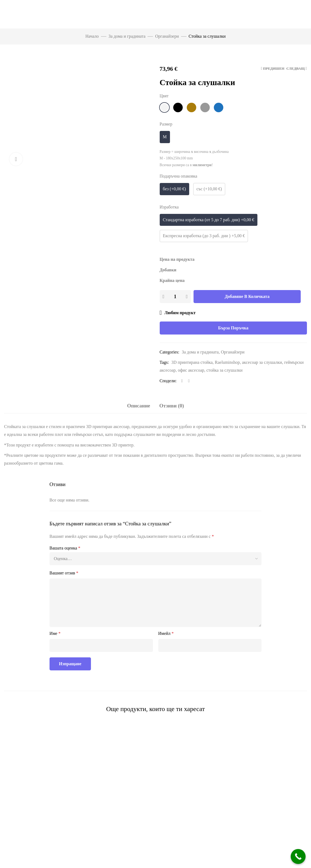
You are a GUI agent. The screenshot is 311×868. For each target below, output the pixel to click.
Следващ (296, 68)
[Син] (219, 107)
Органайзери (167, 36)
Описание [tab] (138, 406)
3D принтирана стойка (192, 362)
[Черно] (178, 107)
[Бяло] (164, 107)
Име (55, 633)
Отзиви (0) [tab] (172, 406)
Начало (92, 36)
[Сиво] (205, 107)
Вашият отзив (64, 573)
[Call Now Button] (298, 856)
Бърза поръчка (233, 328)
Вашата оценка (65, 548)
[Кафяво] (191, 107)
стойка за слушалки (225, 370)
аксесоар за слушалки (262, 362)
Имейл (166, 633)
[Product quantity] (175, 297)
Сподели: (168, 381)
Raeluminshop (227, 362)
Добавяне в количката (247, 296)
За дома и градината (127, 36)
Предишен (274, 68)
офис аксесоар (191, 370)
